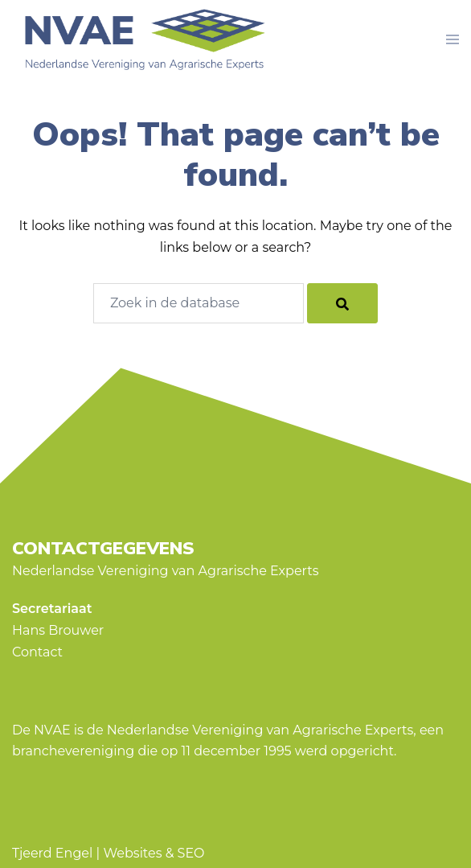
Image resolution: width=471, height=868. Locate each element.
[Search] (342, 303)
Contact (37, 652)
